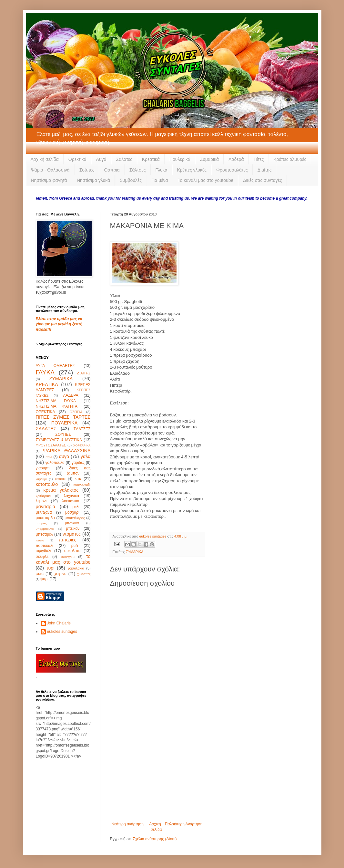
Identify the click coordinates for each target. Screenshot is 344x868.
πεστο (40, 540)
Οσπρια (112, 170)
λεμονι (41, 501)
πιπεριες (67, 540)
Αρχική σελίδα (45, 159)
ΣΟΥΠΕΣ (63, 434)
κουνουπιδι (82, 485)
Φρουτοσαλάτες (232, 170)
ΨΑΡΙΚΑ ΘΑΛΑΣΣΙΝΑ (67, 451)
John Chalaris (59, 623)
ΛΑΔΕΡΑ (71, 395)
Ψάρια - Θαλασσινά (50, 170)
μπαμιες (41, 523)
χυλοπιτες (84, 574)
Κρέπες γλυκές (192, 170)
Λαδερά (236, 159)
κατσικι (60, 479)
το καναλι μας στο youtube (63, 559)
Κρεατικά (151, 159)
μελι (76, 507)
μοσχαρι (72, 512)
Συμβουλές (131, 180)
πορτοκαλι (45, 546)
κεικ (78, 479)
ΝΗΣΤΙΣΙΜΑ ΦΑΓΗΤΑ (57, 406)
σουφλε (42, 557)
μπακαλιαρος (75, 518)
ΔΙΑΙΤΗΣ (84, 373)
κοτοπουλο (47, 484)
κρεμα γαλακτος (61, 490)
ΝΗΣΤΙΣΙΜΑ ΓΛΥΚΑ (56, 401)
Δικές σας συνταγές (262, 180)
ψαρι (44, 579)
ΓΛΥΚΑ (45, 372)
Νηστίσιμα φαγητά (49, 180)
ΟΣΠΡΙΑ (76, 412)
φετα (40, 574)
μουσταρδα (46, 518)
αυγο (64, 456)
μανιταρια (46, 507)
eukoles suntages (62, 632)
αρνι (49, 457)
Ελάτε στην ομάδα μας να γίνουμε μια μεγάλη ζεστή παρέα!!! (59, 324)
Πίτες (259, 159)
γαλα (86, 456)
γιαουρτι (43, 468)
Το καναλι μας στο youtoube (206, 180)
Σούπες (87, 170)
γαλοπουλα (55, 463)
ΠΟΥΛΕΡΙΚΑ (65, 423)
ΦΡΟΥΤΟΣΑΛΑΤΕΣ (51, 445)
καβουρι (41, 479)
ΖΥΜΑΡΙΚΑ (135, 552)
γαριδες (78, 463)
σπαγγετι (67, 557)
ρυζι (75, 546)
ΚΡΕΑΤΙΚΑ (47, 384)
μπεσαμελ (44, 534)
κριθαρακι (43, 496)
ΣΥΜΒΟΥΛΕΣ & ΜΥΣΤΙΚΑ (59, 440)
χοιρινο (60, 574)
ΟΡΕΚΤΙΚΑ (46, 412)
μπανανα (72, 523)
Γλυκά (162, 170)
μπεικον (73, 528)
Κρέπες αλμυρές (290, 159)
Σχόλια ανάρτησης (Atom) (155, 839)
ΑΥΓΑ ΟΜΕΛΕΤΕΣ (55, 366)
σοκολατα (72, 551)
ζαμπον (73, 473)
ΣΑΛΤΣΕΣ (82, 429)
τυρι (51, 568)
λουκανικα (71, 501)
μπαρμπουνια (45, 529)
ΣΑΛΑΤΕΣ (46, 429)
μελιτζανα (44, 512)
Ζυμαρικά (209, 159)
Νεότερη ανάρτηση (128, 824)
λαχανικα (71, 496)
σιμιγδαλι (44, 551)
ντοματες (72, 534)
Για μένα (160, 180)
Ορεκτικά (77, 159)
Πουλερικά (180, 159)
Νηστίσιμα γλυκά (93, 180)
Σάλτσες (138, 170)
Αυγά (101, 159)
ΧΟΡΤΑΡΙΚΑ (82, 445)
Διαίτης (265, 170)
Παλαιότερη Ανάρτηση (184, 824)
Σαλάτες (124, 159)
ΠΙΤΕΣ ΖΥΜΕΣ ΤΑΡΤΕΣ (63, 417)
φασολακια (76, 568)
